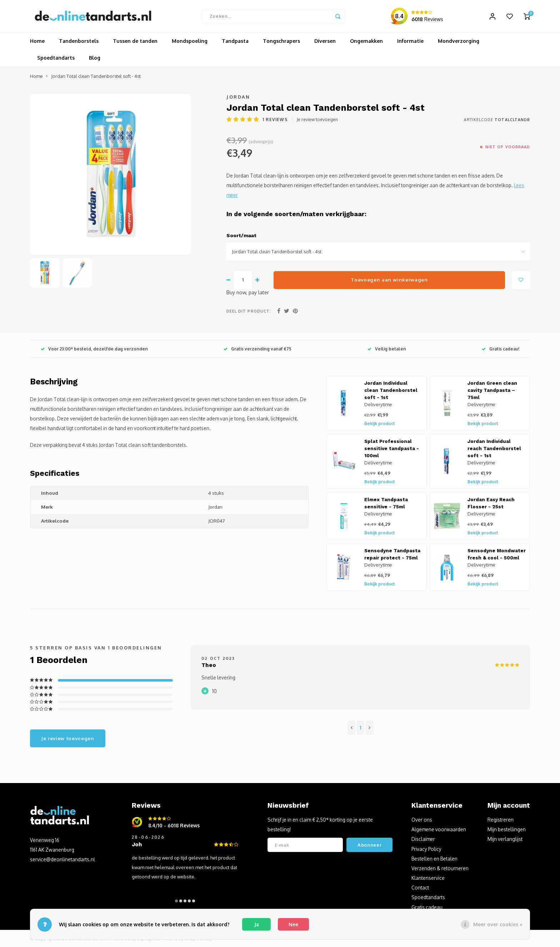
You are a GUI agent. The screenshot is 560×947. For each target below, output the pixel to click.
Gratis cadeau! (501, 349)
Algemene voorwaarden (439, 829)
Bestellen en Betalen (434, 859)
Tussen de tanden (135, 41)
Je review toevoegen (317, 119)
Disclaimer (423, 839)
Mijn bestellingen (507, 829)
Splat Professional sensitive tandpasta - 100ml (392, 448)
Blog (95, 58)
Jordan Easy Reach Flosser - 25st (491, 503)
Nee (293, 924)
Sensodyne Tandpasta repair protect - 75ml (392, 554)
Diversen (325, 41)
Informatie (410, 41)
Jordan (238, 97)
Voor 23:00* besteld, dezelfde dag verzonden (94, 349)
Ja (257, 924)
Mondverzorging (459, 41)
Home (37, 41)
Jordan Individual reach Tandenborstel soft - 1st (494, 448)
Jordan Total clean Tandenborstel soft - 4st (96, 76)
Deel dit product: (249, 311)
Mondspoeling (190, 41)
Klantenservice (428, 878)
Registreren (501, 820)
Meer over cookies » (498, 924)
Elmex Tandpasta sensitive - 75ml (386, 503)
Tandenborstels (79, 41)
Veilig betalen (387, 349)
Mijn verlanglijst (505, 839)
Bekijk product (380, 423)
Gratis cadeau (427, 907)
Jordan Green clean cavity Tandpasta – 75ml (492, 390)
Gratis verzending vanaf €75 (257, 349)
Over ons (422, 820)
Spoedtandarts (56, 58)
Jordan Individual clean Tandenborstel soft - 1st (391, 390)
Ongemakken (366, 41)
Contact (420, 888)
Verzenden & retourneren (440, 868)
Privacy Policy (426, 849)
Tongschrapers (281, 41)
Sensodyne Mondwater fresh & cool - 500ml (497, 554)
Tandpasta (235, 41)
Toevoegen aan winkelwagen (389, 280)
